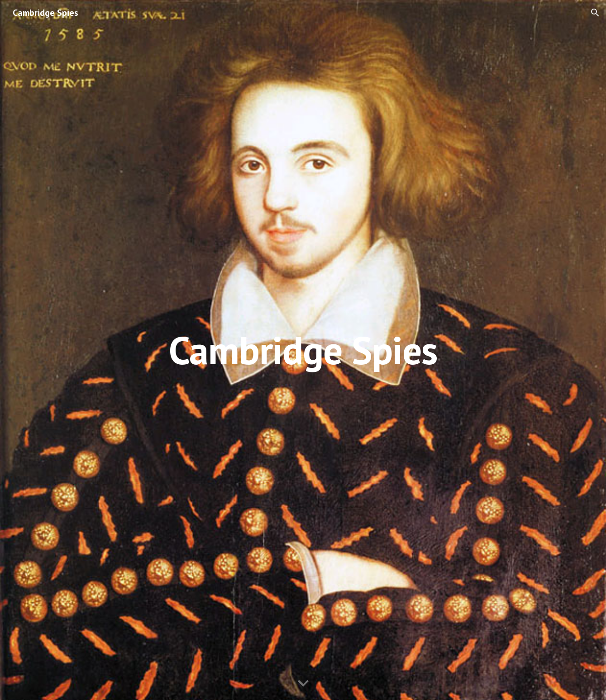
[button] (595, 13)
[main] (303, 350)
